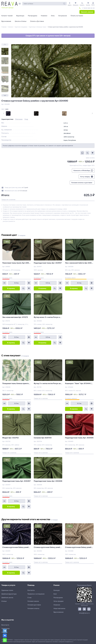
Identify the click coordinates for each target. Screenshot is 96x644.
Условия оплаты (33, 608)
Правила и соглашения (36, 594)
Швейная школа (7, 598)
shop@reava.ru (84, 613)
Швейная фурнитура (9, 594)
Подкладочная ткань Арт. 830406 (48, 481)
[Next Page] (5, 95)
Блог (55, 594)
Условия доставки (34, 605)
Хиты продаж (58, 601)
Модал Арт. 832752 (10, 438)
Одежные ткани (7, 590)
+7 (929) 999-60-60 (88, 8)
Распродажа (58, 598)
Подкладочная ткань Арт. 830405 (79, 438)
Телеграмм (5, 629)
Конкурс (57, 590)
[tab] (7, 119)
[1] (5, 51)
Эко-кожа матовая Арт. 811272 (15, 317)
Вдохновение (58, 612)
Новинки (57, 605)
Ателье (4, 601)
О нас (30, 598)
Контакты (31, 590)
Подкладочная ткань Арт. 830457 (16, 481)
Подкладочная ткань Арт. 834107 (48, 263)
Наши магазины (59, 608)
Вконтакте (5, 625)
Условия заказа (33, 601)
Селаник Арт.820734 (43, 438)
